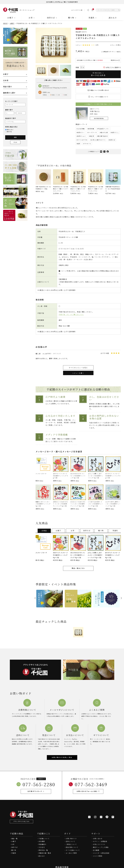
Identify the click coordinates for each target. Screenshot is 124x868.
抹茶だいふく (82, 136)
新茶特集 (91, 129)
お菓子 (12, 23)
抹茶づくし (115, 132)
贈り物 (14, 850)
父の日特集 (81, 129)
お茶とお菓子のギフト (98, 140)
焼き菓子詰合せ (103, 136)
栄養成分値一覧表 (45, 853)
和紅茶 (92, 136)
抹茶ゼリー (81, 132)
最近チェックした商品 (101, 847)
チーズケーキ (93, 132)
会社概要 (42, 841)
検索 (15, 137)
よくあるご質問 (71, 853)
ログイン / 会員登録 (100, 841)
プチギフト (88, 144)
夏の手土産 (104, 132)
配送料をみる (115, 60)
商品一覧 (14, 839)
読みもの (113, 18)
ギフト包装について (73, 850)
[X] (89, 817)
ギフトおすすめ (82, 140)
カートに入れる (98, 74)
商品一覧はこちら (78, 568)
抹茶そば (112, 140)
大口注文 (42, 847)
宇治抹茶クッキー (104, 129)
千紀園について (44, 839)
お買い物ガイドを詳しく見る (62, 757)
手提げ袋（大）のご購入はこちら (71, 314)
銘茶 (79, 144)
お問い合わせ (98, 839)
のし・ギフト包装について (100, 97)
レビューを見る (115, 45)
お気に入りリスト (99, 844)
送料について (70, 841)
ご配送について (71, 844)
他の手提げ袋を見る (99, 118)
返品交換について (72, 847)
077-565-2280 (39, 784)
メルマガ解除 (98, 856)
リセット (15, 142)
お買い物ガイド (71, 839)
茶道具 (14, 853)
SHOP (5, 23)
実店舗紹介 (42, 844)
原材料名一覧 (43, 850)
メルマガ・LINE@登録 (101, 853)
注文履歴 (96, 850)
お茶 (13, 844)
